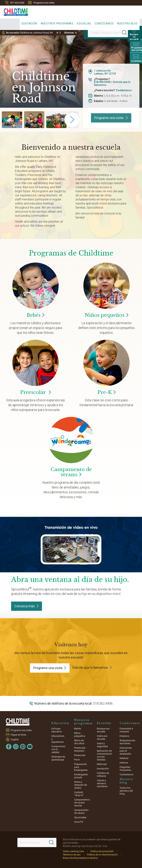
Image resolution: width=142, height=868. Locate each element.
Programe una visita (41, 3)
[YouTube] (30, 747)
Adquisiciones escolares (127, 742)
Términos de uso (72, 855)
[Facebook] (9, 747)
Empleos (124, 736)
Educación (29, 23)
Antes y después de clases (81, 785)
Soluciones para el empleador (126, 751)
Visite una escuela (102, 737)
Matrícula (102, 764)
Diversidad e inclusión (126, 730)
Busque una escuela (103, 730)
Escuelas (84, 23)
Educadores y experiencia (58, 739)
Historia (124, 763)
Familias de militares (103, 774)
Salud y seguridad (102, 745)
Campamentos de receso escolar (82, 803)
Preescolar (35, 392)
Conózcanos (104, 23)
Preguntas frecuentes (125, 769)
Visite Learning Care (73, 851)
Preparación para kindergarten (81, 767)
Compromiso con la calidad (58, 749)
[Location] (104, 33)
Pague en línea (18, 735)
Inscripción (103, 769)
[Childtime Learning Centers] (14, 11)
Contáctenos (124, 90)
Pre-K (77, 760)
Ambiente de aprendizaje (58, 758)
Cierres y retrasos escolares (102, 783)
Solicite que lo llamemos (90, 668)
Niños (106, 315)
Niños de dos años (79, 742)
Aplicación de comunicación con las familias (104, 755)
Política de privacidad (102, 851)
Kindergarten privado (81, 776)
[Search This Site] (37, 842)
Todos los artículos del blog (126, 791)
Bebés (78, 729)
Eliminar (69, 33)
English (15, 739)
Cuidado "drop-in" (79, 794)
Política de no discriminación (102, 855)
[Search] (126, 33)
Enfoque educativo (57, 730)
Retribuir (124, 758)
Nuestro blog (127, 23)
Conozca (27, 606)
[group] (12, 120)
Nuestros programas (57, 23)
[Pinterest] (23, 747)
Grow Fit (79, 822)
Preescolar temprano (80, 749)
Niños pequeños (80, 734)
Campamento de (71, 472)
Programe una (50, 668)
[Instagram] (16, 747)
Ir (58, 33)
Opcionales (80, 817)
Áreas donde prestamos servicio (80, 858)
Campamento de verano (81, 811)
